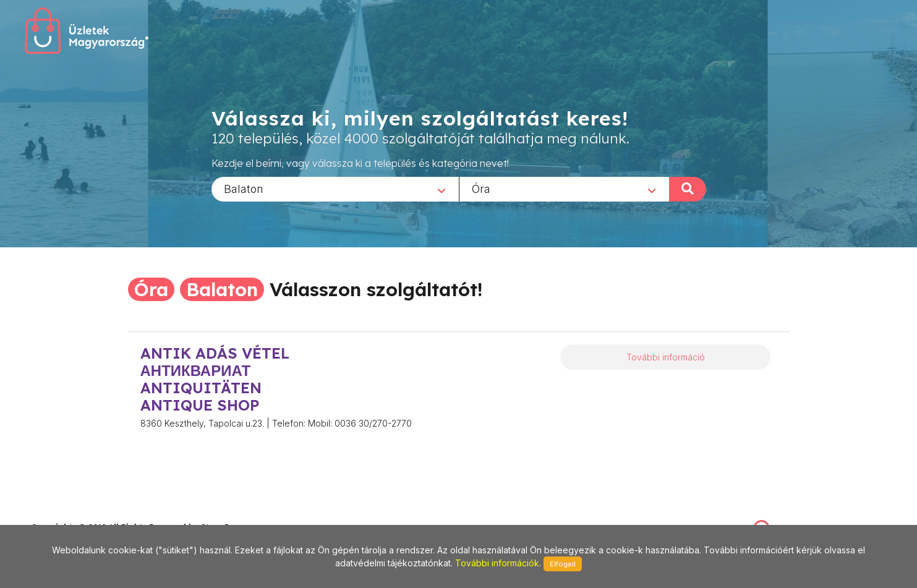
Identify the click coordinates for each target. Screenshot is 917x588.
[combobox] (335, 189)
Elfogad (563, 564)
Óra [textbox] (481, 188)
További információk (497, 563)
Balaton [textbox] (244, 188)
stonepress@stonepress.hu (81, 514)
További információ (666, 357)
